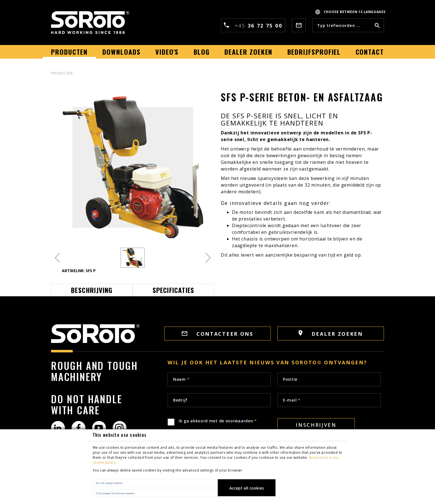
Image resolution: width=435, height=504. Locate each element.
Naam (181, 379)
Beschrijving (92, 290)
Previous (57, 258)
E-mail (292, 400)
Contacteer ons (217, 334)
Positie (290, 379)
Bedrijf (180, 400)
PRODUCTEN (62, 73)
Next (208, 258)
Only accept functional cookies (115, 493)
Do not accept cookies (109, 483)
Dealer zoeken (331, 334)
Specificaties (174, 290)
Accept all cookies (247, 488)
